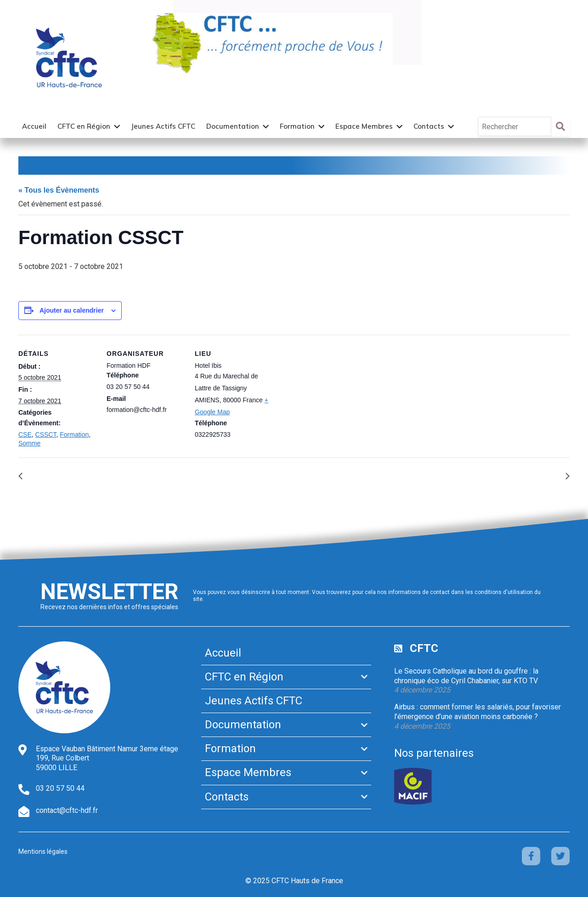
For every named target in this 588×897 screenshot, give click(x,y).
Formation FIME (534, 476)
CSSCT (46, 434)
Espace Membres (364, 126)
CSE (25, 434)
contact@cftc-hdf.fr (67, 810)
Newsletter (109, 591)
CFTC (424, 648)
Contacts (429, 126)
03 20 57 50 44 (60, 788)
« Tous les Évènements (59, 190)
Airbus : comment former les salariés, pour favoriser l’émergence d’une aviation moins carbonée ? (478, 712)
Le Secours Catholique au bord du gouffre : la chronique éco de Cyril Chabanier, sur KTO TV (466, 676)
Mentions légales (43, 851)
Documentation (233, 126)
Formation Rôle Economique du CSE (88, 476)
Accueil (34, 126)
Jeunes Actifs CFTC (163, 126)
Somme (29, 443)
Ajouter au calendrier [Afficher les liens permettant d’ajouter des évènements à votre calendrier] (72, 310)
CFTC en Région (84, 126)
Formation (297, 126)
